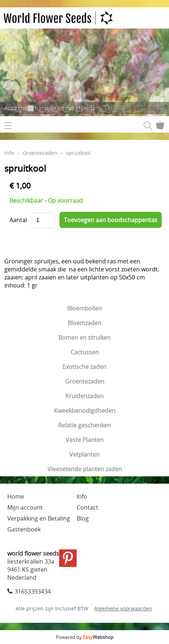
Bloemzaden (84, 323)
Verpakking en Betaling (39, 518)
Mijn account (25, 507)
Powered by (85, 637)
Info (9, 153)
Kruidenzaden (84, 396)
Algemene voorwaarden (123, 608)
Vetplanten (84, 454)
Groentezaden (85, 381)
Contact (87, 507)
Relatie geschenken (84, 425)
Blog (83, 518)
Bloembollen (84, 308)
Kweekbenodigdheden (85, 411)
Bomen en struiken (84, 338)
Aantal (18, 220)
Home (16, 496)
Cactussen (85, 352)
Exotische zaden (84, 367)
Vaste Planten (85, 440)
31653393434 (33, 591)
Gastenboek (24, 529)
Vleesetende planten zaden (85, 469)
